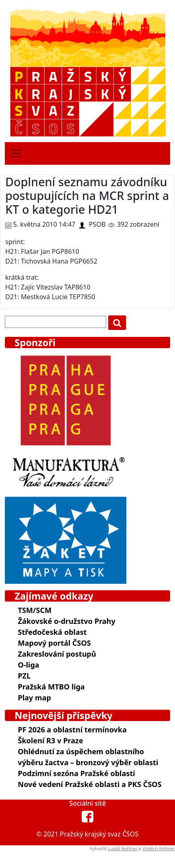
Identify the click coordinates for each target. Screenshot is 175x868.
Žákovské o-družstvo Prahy (67, 621)
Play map (34, 698)
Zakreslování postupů (57, 654)
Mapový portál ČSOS (54, 643)
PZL (24, 676)
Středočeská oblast (52, 632)
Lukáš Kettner (123, 848)
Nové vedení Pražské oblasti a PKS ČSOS (90, 784)
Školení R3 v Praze (50, 740)
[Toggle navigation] (16, 153)
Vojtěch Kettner (159, 848)
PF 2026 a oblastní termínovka (72, 730)
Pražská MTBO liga (51, 687)
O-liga (29, 665)
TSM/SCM (35, 610)
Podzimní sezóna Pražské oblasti (76, 773)
